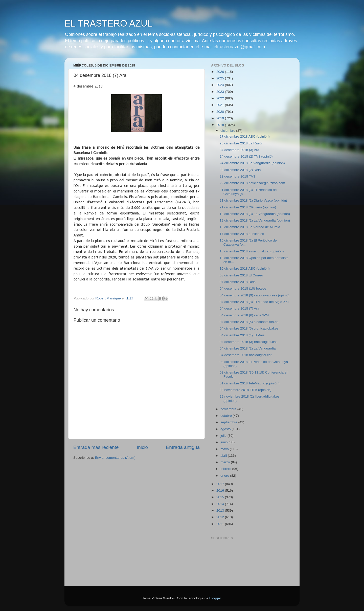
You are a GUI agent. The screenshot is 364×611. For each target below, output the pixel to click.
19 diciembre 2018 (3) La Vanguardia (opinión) (255, 214)
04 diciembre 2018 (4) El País (242, 335)
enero (225, 476)
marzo (226, 462)
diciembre (228, 131)
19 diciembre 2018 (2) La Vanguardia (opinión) (255, 220)
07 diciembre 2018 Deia (238, 282)
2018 (221, 125)
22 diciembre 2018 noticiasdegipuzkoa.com (252, 183)
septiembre (229, 422)
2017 (221, 484)
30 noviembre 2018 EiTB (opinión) (246, 390)
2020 (221, 112)
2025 (221, 78)
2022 (221, 98)
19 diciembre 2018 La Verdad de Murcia (250, 227)
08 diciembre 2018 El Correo (241, 275)
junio (224, 442)
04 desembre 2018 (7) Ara (240, 308)
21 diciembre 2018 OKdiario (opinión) (248, 207)
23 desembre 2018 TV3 (237, 176)
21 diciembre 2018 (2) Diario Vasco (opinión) (253, 200)
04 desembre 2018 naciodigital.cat (246, 355)
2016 (221, 490)
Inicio (142, 447)
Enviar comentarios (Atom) (115, 458)
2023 (221, 92)
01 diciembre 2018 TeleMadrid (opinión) (250, 383)
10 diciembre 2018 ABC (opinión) (245, 268)
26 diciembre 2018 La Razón (242, 143)
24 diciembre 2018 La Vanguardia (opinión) (252, 163)
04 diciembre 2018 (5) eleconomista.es (249, 322)
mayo (225, 449)
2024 (221, 85)
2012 (221, 517)
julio (224, 436)
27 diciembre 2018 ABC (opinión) (245, 136)
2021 (221, 105)
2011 (221, 524)
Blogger (215, 598)
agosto (226, 429)
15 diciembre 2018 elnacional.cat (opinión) (252, 251)
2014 (221, 504)
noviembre (229, 409)
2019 (221, 118)
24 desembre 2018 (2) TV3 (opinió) (246, 156)
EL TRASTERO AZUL (108, 23)
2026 (221, 72)
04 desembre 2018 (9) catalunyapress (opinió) (255, 295)
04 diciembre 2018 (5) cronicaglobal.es (249, 328)
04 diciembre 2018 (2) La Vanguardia (248, 348)
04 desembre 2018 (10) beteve (243, 288)
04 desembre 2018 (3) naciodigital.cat (248, 342)
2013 (221, 510)
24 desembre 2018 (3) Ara (240, 150)
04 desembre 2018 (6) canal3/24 (244, 315)
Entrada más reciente (96, 447)
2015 (221, 497)
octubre (227, 416)
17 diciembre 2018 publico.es (242, 234)
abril (224, 456)
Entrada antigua (183, 447)
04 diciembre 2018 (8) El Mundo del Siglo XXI (254, 302)
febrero (226, 469)
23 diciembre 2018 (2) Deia (240, 170)
